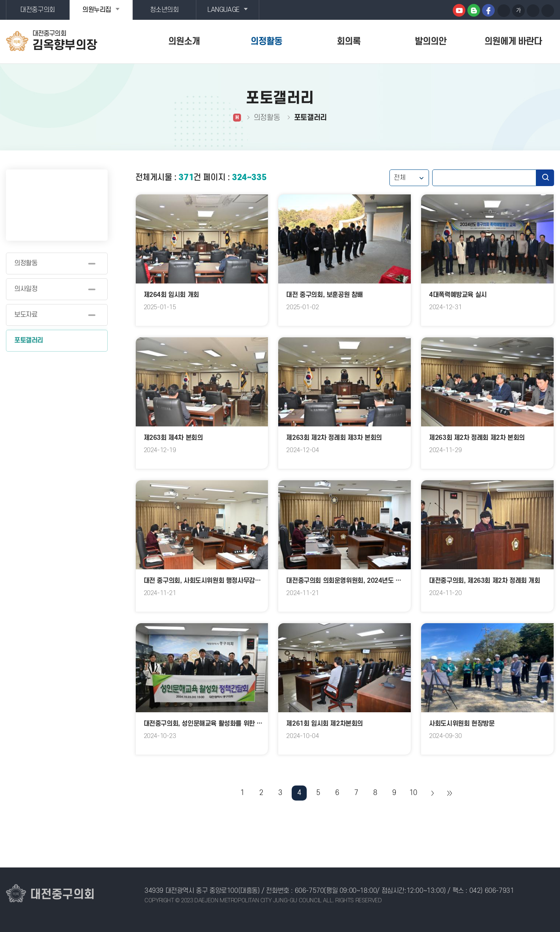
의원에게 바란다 (513, 42)
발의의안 (431, 42)
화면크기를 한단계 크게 (504, 11)
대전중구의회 (38, 10)
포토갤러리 (29, 340)
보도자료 (26, 315)
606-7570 (309, 891)
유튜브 (459, 10)
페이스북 (488, 10)
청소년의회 (164, 10)
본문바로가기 (0, 0)
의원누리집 (97, 10)
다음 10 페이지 (432, 793)
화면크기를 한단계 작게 (533, 11)
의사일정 (26, 289)
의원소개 (184, 42)
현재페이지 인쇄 (548, 11)
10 (413, 793)
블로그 (474, 10)
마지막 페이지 (449, 793)
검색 (545, 178)
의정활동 (266, 42)
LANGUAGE (223, 10)
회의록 (349, 42)
